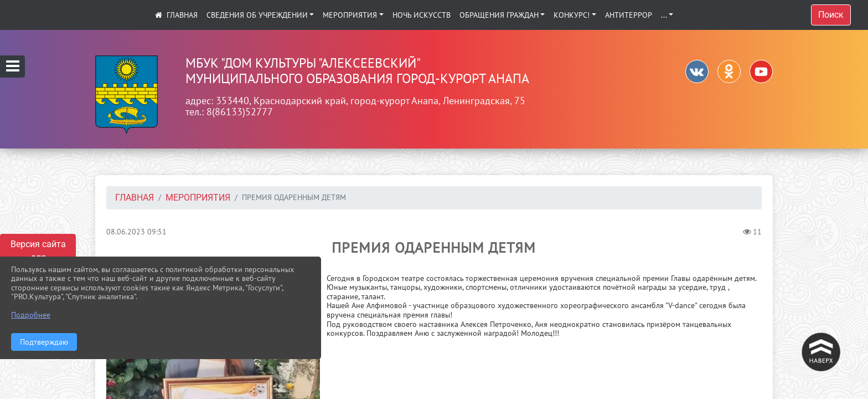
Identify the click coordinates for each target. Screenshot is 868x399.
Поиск (831, 15)
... (664, 15)
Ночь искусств (422, 15)
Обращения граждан (499, 15)
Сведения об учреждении (257, 15)
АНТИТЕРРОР (629, 15)
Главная (135, 198)
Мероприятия (350, 15)
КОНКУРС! (572, 15)
